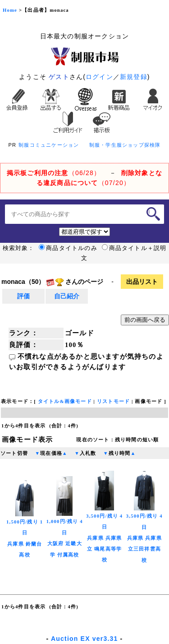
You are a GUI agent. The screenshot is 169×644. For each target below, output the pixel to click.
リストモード (113, 401)
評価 (23, 296)
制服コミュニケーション (49, 145)
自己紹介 (67, 296)
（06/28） (54, 173)
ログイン (99, 77)
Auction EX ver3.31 (84, 639)
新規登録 (134, 77)
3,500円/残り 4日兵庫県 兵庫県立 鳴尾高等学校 (104, 525)
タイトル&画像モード (65, 401)
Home (10, 10)
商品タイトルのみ (68, 248)
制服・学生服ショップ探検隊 (125, 145)
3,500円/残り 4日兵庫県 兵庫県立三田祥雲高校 (144, 525)
